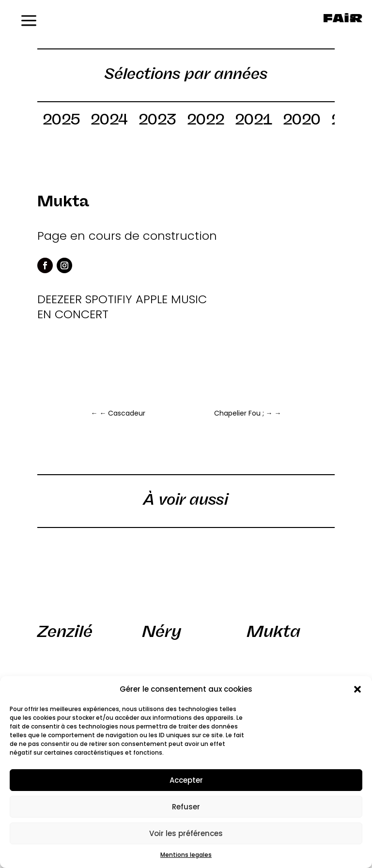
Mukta (273, 631)
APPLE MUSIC (171, 299)
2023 (157, 121)
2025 (61, 121)
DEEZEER (60, 299)
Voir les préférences (186, 833)
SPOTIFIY (109, 299)
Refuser (186, 807)
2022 (206, 121)
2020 (302, 121)
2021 (254, 121)
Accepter (186, 780)
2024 (109, 121)
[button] (357, 689)
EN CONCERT (73, 314)
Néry (162, 631)
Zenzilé (65, 631)
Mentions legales (186, 855)
